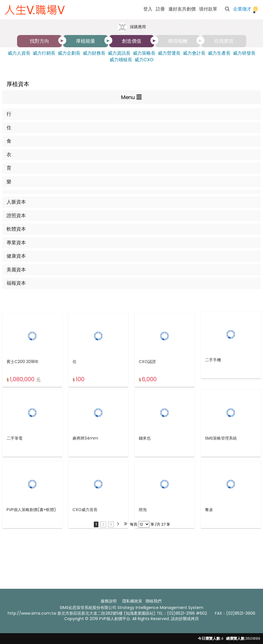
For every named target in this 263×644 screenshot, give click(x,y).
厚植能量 (86, 41)
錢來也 (145, 455)
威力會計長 (194, 53)
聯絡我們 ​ (154, 601)
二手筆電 (15, 455)
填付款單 (208, 9)
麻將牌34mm (85, 455)
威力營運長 (169, 53)
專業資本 (16, 243)
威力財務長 (94, 53)
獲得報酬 (178, 41)
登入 (148, 9)
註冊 (160, 9)
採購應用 (132, 27)
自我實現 (224, 41)
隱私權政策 (132, 601)
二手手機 (213, 377)
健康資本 (16, 256)
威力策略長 (144, 53)
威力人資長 (19, 53)
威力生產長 (219, 53)
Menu (128, 97)
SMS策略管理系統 (221, 455)
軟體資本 (16, 229)
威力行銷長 (44, 53)
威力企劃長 (69, 53)
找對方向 (40, 41)
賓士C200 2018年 (23, 380)
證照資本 (16, 216)
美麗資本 (16, 270)
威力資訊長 (119, 53)
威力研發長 (244, 53)
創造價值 (132, 41)
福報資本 (16, 283)
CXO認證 (147, 380)
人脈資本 (16, 202)
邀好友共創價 (182, 9)
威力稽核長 (121, 60)
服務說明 (109, 601)
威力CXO (144, 60)
